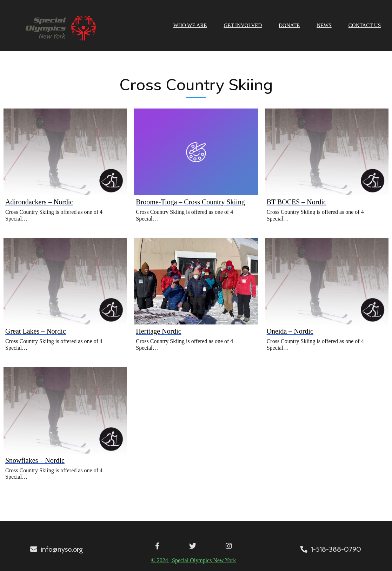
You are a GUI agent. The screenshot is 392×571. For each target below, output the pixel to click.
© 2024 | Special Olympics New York (194, 560)
